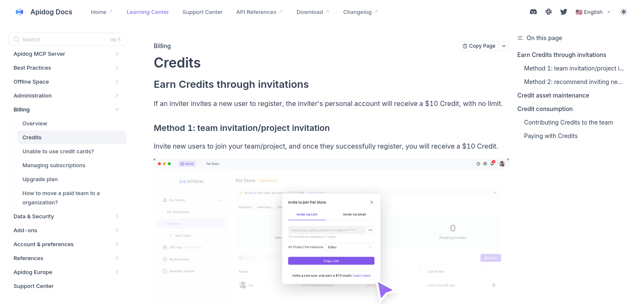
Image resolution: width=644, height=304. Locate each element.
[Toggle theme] (624, 12)
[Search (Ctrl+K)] (68, 39)
